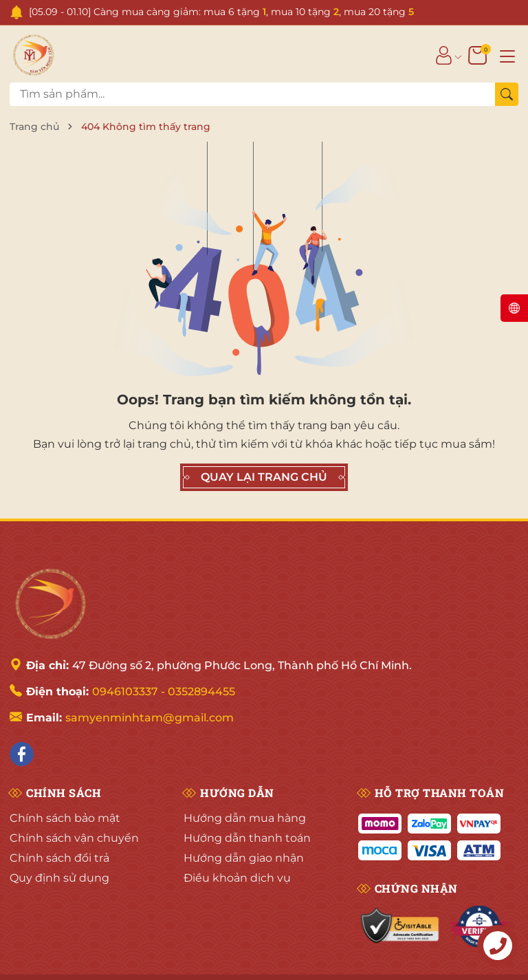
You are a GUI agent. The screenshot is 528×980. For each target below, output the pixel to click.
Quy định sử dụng (59, 878)
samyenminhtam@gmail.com (150, 718)
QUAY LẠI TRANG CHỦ (264, 477)
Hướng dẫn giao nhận (244, 858)
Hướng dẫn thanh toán (247, 838)
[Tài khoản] (444, 55)
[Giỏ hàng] (479, 55)
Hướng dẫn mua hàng (245, 818)
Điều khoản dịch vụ (237, 878)
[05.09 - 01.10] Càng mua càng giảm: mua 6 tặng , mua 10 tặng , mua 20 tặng (221, 12)
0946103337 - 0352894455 (164, 692)
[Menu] (507, 55)
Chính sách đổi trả (59, 858)
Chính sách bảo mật (65, 818)
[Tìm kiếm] (507, 94)
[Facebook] (22, 754)
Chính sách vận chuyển (74, 838)
